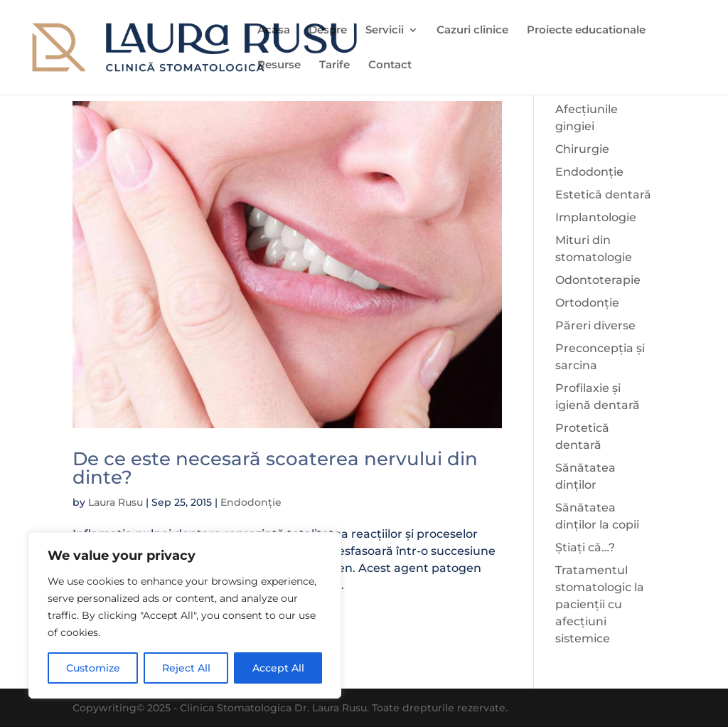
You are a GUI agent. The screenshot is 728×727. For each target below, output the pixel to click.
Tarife (334, 65)
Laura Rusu (116, 502)
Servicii (385, 31)
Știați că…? (585, 547)
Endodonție (251, 502)
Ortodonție (587, 303)
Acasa (274, 31)
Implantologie (596, 217)
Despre (328, 31)
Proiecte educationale (586, 31)
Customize (93, 668)
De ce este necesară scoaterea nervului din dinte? (275, 468)
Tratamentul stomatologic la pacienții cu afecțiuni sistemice (600, 604)
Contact (390, 65)
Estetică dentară (603, 195)
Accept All (278, 668)
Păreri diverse (595, 325)
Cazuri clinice (472, 31)
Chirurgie (582, 149)
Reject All (186, 668)
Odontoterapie (598, 280)
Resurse (279, 65)
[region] (185, 615)
